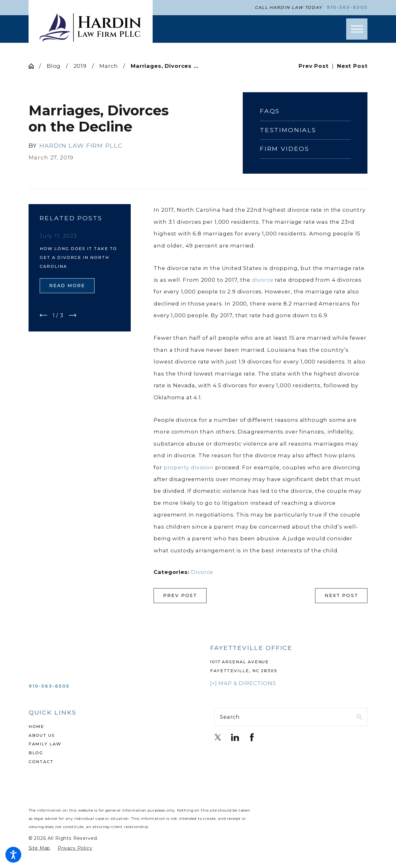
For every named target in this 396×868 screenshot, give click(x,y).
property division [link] (189, 467)
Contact (41, 762)
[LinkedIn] (235, 737)
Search (230, 717)
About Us (42, 735)
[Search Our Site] (359, 717)
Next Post (341, 595)
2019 (80, 66)
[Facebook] (252, 737)
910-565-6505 (347, 7)
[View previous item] (43, 315)
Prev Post (180, 595)
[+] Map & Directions (243, 683)
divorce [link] (263, 280)
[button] (13, 855)
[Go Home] (34, 66)
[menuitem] (105, 727)
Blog (54, 66)
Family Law (45, 744)
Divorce (202, 572)
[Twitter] (218, 737)
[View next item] (73, 315)
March (109, 66)
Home (36, 727)
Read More (67, 286)
